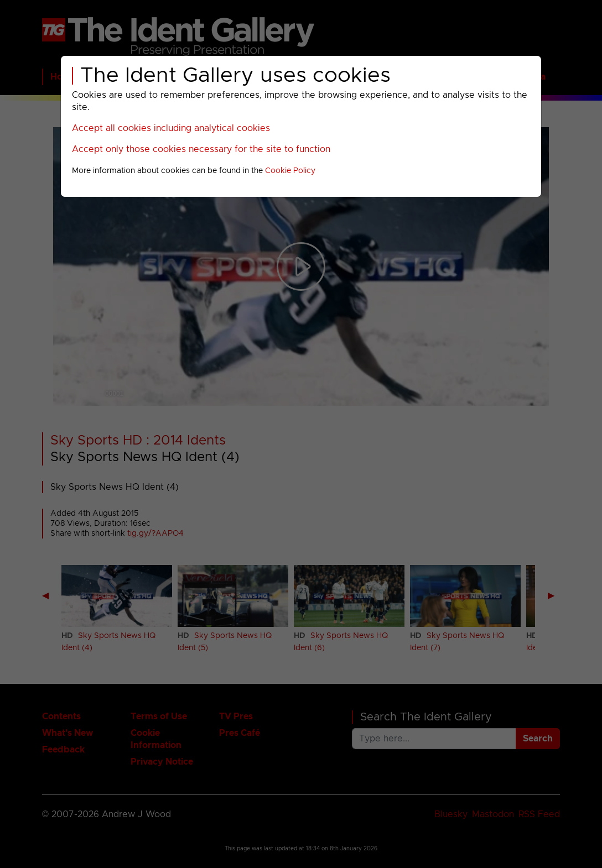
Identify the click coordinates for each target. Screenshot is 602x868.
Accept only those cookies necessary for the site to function (201, 149)
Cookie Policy (290, 171)
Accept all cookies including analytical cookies (171, 128)
